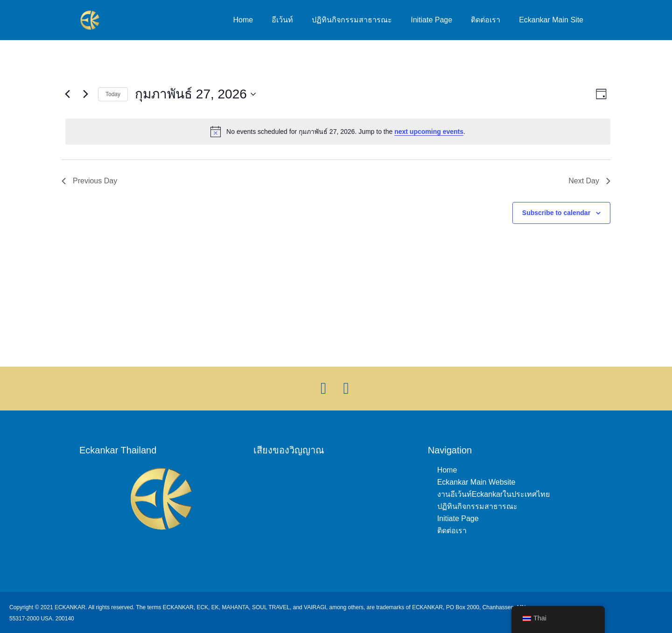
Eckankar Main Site (551, 20)
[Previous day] (67, 94)
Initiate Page (431, 20)
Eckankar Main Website (476, 482)
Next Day (589, 181)
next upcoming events (429, 132)
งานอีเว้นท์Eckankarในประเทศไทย (494, 494)
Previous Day (89, 181)
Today (113, 94)
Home (243, 20)
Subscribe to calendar (556, 213)
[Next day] (85, 94)
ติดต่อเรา (486, 20)
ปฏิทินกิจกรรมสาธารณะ (352, 20)
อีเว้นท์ (282, 20)
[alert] (338, 132)
